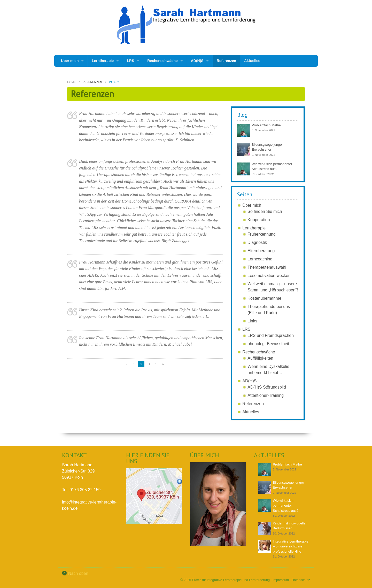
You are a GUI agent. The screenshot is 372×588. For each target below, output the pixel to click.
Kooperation (259, 220)
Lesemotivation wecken (269, 276)
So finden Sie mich (265, 211)
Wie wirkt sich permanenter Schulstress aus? (286, 506)
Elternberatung (261, 251)
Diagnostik (257, 242)
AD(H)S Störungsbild (267, 387)
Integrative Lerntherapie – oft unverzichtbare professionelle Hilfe (290, 546)
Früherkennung (262, 234)
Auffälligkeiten (260, 358)
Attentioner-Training (266, 395)
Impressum (281, 580)
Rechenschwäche (162, 61)
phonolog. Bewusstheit (268, 344)
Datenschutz (301, 580)
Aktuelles (252, 61)
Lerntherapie (103, 61)
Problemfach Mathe (266, 125)
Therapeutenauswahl (267, 267)
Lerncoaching (260, 259)
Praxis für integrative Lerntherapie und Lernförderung (231, 580)
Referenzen (226, 61)
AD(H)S (197, 61)
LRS (130, 61)
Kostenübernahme (264, 298)
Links (252, 321)
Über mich (70, 61)
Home (71, 82)
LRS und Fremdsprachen (271, 335)
